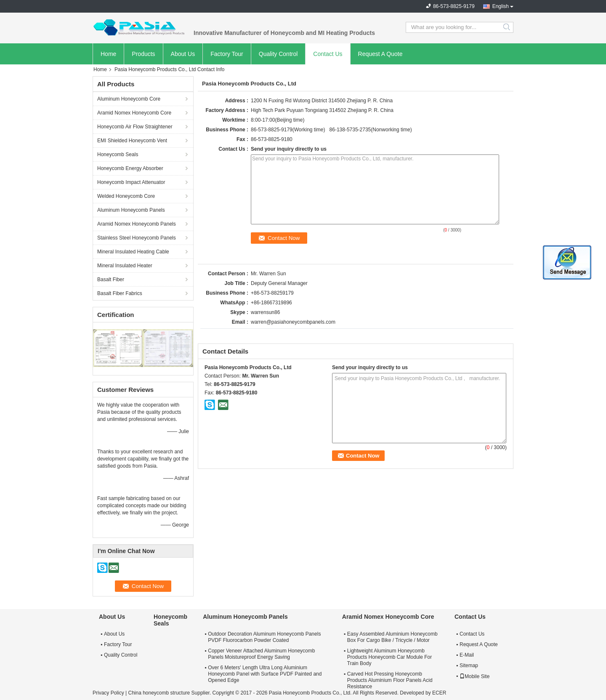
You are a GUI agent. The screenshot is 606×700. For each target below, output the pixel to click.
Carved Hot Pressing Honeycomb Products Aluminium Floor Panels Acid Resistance (390, 680)
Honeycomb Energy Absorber (130, 168)
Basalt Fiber (111, 279)
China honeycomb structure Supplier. (170, 693)
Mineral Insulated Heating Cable (133, 252)
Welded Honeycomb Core (126, 196)
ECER (439, 693)
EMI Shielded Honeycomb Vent (132, 141)
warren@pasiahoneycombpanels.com (293, 322)
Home (108, 54)
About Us (183, 54)
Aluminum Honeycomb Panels (131, 210)
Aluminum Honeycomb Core (129, 99)
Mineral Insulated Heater (125, 266)
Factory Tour (227, 54)
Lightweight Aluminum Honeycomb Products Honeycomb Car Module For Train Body (389, 657)
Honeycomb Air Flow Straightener (135, 127)
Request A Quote (380, 54)
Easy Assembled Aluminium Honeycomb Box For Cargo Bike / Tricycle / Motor (392, 637)
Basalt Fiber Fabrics (120, 293)
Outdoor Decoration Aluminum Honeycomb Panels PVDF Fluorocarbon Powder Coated (264, 637)
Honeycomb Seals (118, 154)
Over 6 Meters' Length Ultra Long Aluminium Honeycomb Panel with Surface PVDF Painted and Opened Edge (265, 674)
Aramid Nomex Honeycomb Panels (137, 224)
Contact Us (328, 54)
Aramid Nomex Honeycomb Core (134, 113)
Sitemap (469, 665)
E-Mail (467, 655)
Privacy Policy (108, 693)
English (501, 6)
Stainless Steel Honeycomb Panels (137, 238)
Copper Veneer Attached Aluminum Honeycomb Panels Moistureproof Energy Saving (261, 654)
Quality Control (278, 54)
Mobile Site (474, 676)
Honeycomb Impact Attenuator (131, 182)
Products (143, 54)
